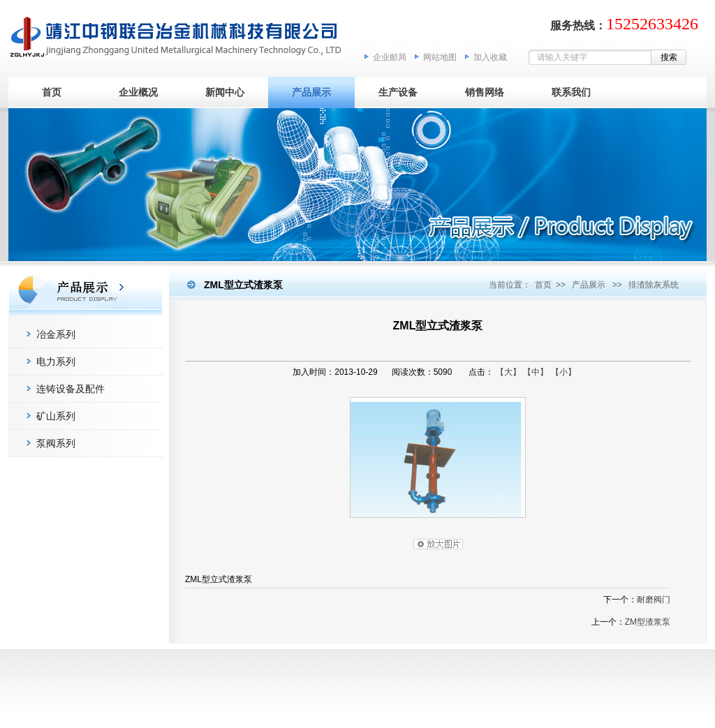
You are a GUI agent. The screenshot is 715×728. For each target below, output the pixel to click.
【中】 (536, 372)
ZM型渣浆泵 (648, 622)
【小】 (563, 372)
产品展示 (311, 92)
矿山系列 (56, 416)
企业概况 (138, 92)
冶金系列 (56, 334)
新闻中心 (225, 92)
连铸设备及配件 (71, 389)
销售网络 (485, 92)
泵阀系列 (56, 443)
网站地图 (440, 57)
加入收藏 (490, 57)
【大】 (508, 372)
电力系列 (56, 362)
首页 (52, 92)
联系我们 (571, 92)
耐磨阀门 (654, 600)
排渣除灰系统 (654, 285)
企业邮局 (390, 57)
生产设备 (398, 92)
